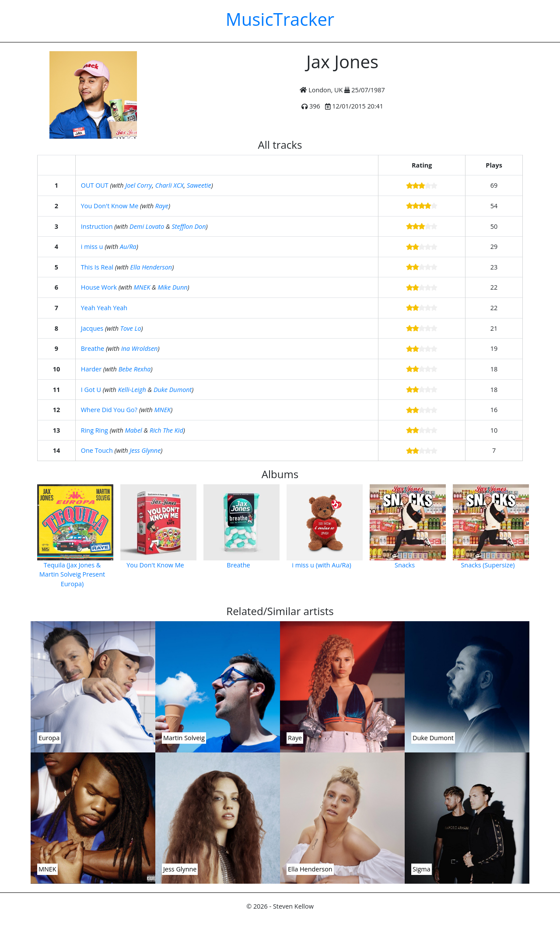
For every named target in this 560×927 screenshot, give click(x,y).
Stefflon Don (189, 226)
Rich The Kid (166, 430)
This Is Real (97, 267)
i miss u (92, 247)
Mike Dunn (172, 287)
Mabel (133, 430)
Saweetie (199, 185)
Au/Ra (128, 247)
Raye (162, 206)
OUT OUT (95, 185)
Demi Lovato (147, 226)
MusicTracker (280, 19)
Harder (91, 369)
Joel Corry (138, 185)
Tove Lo (131, 328)
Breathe (93, 348)
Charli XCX (170, 185)
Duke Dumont (173, 390)
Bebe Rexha (135, 369)
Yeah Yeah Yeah (104, 308)
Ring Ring (94, 430)
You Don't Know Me (110, 206)
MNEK (142, 287)
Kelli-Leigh (132, 390)
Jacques (92, 328)
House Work (99, 287)
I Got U (91, 390)
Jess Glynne (145, 450)
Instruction (97, 226)
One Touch (97, 450)
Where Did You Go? (109, 410)
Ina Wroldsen (140, 348)
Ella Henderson (151, 267)
